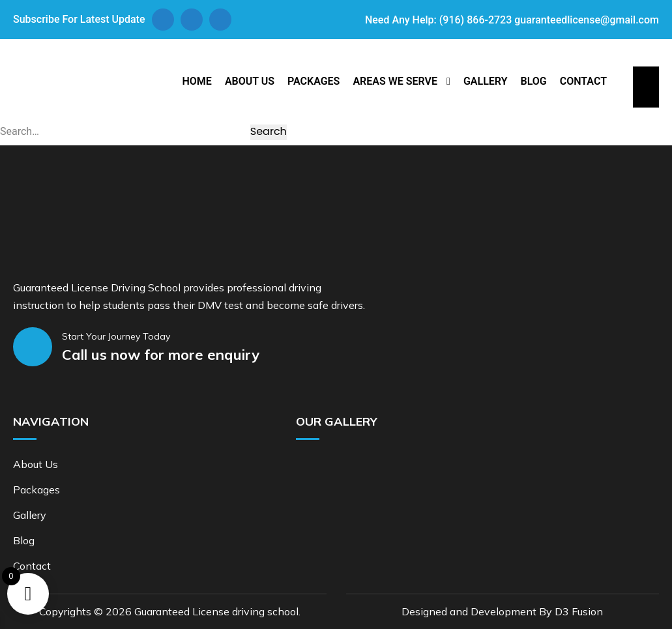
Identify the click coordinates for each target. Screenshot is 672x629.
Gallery (486, 81)
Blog (533, 81)
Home (197, 81)
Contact (583, 81)
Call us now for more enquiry (161, 355)
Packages (314, 81)
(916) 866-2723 (475, 20)
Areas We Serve (395, 81)
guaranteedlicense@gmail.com (587, 20)
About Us (250, 81)
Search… (20, 131)
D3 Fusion (579, 611)
